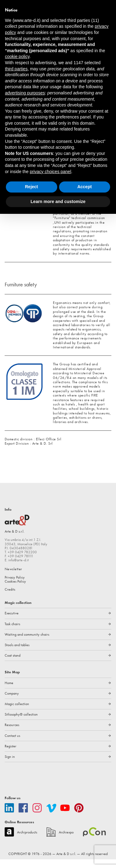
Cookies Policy (16, 590)
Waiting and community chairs (27, 643)
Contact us (13, 744)
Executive (12, 622)
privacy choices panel (50, 172)
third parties (16, 69)
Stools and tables (17, 654)
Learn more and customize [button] (58, 201)
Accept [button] (85, 187)
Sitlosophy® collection (22, 723)
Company (12, 702)
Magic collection (17, 713)
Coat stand (13, 664)
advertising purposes (25, 93)
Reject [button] (32, 187)
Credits (10, 598)
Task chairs (13, 633)
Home (9, 691)
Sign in (10, 766)
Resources (12, 734)
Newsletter (13, 578)
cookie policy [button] (17, 56)
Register (11, 755)
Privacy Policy (15, 586)
